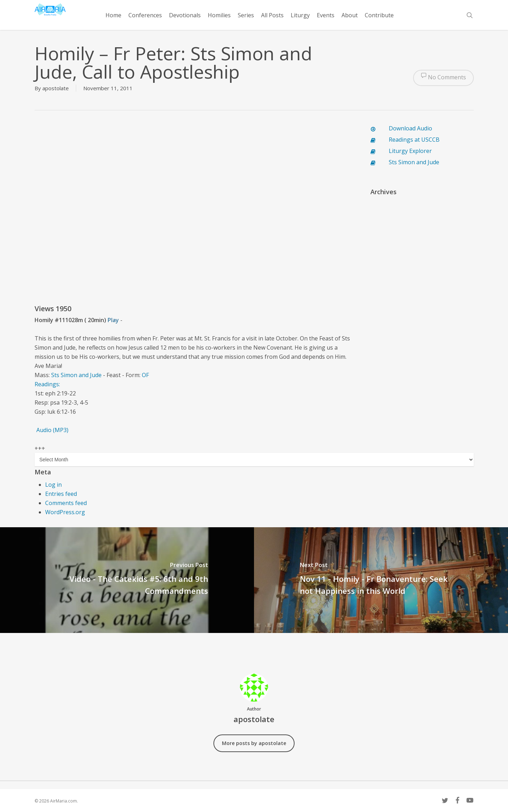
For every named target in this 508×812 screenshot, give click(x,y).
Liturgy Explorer (410, 151)
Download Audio (410, 128)
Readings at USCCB (414, 140)
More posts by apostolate (254, 743)
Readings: (47, 384)
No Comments (443, 78)
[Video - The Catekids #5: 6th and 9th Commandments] (127, 580)
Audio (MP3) (52, 430)
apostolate (56, 88)
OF (145, 375)
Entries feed (61, 494)
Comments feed (66, 503)
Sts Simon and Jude (76, 375)
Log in (53, 485)
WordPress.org (65, 512)
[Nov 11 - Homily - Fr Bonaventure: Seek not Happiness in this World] (381, 580)
